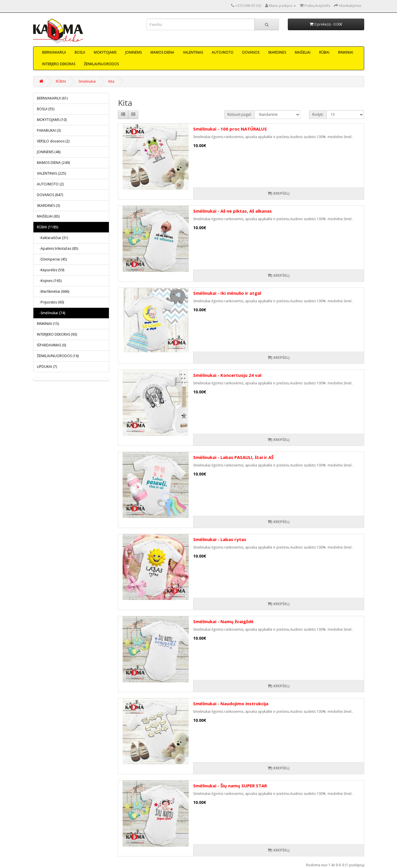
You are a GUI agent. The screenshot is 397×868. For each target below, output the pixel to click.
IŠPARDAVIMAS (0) (51, 345)
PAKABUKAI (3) (49, 130)
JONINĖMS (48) (49, 152)
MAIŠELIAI (303, 52)
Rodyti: (318, 114)
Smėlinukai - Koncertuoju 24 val (227, 375)
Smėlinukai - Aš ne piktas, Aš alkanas (232, 211)
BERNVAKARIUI (54, 52)
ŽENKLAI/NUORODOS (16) (58, 356)
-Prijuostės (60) (50, 302)
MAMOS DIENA (162, 52)
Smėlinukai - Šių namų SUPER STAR (230, 786)
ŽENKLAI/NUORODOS (101, 64)
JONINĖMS (133, 52)
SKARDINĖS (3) (48, 206)
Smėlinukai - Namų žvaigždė (223, 621)
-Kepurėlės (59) (51, 270)
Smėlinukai (87, 81)
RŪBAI (324, 52)
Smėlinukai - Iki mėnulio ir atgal (227, 293)
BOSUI (80, 52)
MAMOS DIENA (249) (53, 163)
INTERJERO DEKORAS (59, 64)
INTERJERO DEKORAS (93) (57, 334)
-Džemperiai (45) (52, 259)
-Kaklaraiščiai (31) (52, 238)
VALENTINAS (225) (51, 173)
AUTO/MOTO (223, 52)
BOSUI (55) (46, 109)
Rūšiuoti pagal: (239, 114)
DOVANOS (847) (50, 195)
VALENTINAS (193, 52)
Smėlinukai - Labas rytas (220, 539)
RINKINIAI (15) (48, 324)
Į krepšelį (279, 193)
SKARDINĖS (277, 52)
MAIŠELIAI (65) (48, 216)
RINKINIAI (346, 52)
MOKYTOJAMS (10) (52, 120)
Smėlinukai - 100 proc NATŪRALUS (230, 129)
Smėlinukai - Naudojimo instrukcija (231, 704)
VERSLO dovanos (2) (53, 141)
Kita (111, 81)
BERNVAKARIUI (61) (52, 98)
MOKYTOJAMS (105, 52)
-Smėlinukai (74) (51, 313)
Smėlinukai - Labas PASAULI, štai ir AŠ (233, 457)
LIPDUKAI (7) (47, 367)
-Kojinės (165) (49, 281)
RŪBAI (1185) (47, 227)
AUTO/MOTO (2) (50, 184)
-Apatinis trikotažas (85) (58, 248)
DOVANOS (251, 52)
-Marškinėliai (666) (53, 291)
